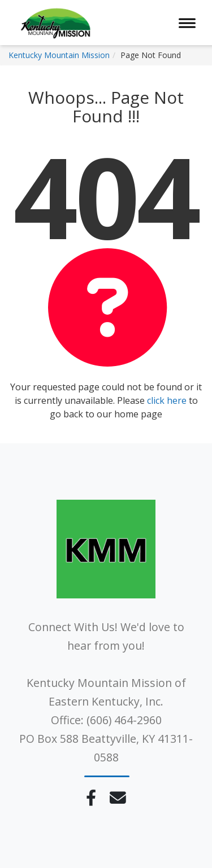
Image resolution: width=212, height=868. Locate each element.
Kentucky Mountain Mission (59, 55)
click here (167, 400)
